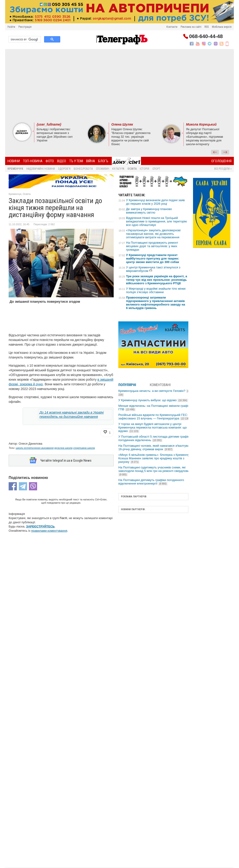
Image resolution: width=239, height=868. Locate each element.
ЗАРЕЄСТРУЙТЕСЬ (40, 526)
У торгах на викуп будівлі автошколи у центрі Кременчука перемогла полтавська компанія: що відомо (153, 427)
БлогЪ (103, 161)
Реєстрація (25, 27)
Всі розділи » (223, 169)
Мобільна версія (222, 27)
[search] (24, 39)
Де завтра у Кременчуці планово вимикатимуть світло (149, 211)
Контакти (172, 27)
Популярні (127, 385)
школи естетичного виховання (35, 448)
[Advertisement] (119, 85)
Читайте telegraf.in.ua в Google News (66, 460)
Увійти (11, 27)
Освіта (132, 169)
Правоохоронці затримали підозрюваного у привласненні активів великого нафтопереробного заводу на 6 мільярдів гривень (156, 303)
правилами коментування (49, 531)
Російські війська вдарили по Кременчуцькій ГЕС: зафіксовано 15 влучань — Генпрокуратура (155, 417)
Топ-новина (33, 161)
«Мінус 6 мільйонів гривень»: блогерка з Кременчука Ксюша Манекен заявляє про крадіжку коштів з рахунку (155, 458)
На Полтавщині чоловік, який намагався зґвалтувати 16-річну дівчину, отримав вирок (155, 447)
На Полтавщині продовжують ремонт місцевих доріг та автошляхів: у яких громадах (152, 246)
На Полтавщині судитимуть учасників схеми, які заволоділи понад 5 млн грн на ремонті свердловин (155, 471)
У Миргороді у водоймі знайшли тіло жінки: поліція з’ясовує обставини (156, 290)
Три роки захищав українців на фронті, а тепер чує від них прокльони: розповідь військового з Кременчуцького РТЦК (157, 280)
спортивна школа (84, 448)
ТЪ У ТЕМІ (76, 161)
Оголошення (221, 161)
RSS (207, 27)
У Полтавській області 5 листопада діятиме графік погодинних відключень (154, 438)
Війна (91, 161)
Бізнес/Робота (83, 169)
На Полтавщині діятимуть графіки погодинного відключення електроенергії (151, 482)
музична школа (63, 448)
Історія (144, 169)
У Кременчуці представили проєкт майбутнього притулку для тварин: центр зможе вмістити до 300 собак (153, 258)
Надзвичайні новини (41, 169)
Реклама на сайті (191, 27)
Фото (50, 161)
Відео (62, 161)
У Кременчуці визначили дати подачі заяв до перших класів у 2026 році (155, 202)
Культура (118, 169)
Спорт (156, 169)
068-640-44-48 (206, 36)
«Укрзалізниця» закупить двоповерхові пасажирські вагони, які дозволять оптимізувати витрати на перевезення (153, 234)
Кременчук (15, 169)
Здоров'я (64, 169)
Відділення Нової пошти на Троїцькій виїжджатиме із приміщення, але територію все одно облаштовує (156, 221)
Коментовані (160, 385)
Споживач (103, 169)
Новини (14, 161)
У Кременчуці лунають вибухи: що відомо (153, 400)
